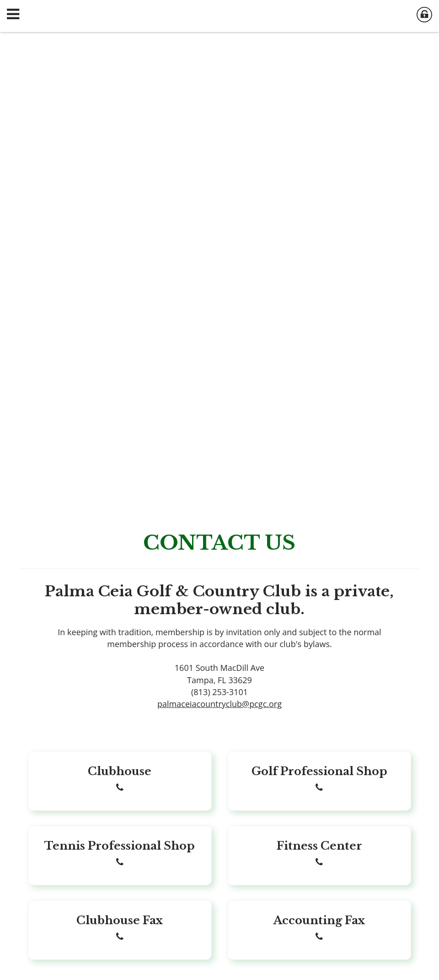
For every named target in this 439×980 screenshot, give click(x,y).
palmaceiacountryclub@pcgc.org (219, 704)
